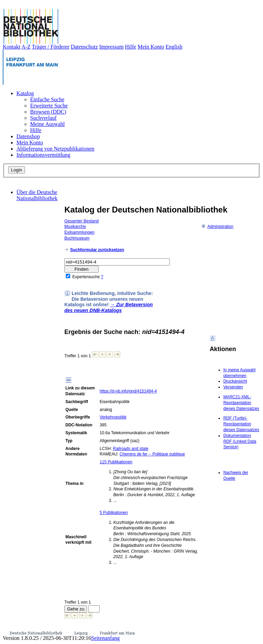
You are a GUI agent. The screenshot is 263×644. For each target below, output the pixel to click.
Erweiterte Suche (49, 106)
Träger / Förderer (51, 47)
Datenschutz (84, 47)
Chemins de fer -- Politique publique (152, 454)
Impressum (111, 47)
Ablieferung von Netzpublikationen (55, 149)
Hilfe (131, 47)
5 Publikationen (114, 513)
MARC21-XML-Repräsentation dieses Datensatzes (241, 403)
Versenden (233, 387)
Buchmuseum (77, 238)
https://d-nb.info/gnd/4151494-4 (128, 391)
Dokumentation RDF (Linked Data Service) (240, 441)
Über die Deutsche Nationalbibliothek (37, 195)
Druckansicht (235, 381)
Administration (217, 227)
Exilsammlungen (79, 232)
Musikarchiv (75, 227)
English (174, 47)
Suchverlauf (43, 118)
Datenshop (28, 136)
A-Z (26, 47)
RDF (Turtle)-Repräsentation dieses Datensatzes (241, 424)
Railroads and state (131, 449)
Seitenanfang (105, 638)
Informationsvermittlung (43, 155)
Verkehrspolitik (113, 417)
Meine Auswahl (47, 124)
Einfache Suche (47, 99)
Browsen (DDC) (48, 112)
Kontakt (12, 47)
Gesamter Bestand (82, 221)
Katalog (25, 93)
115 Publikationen (116, 462)
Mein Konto (151, 47)
